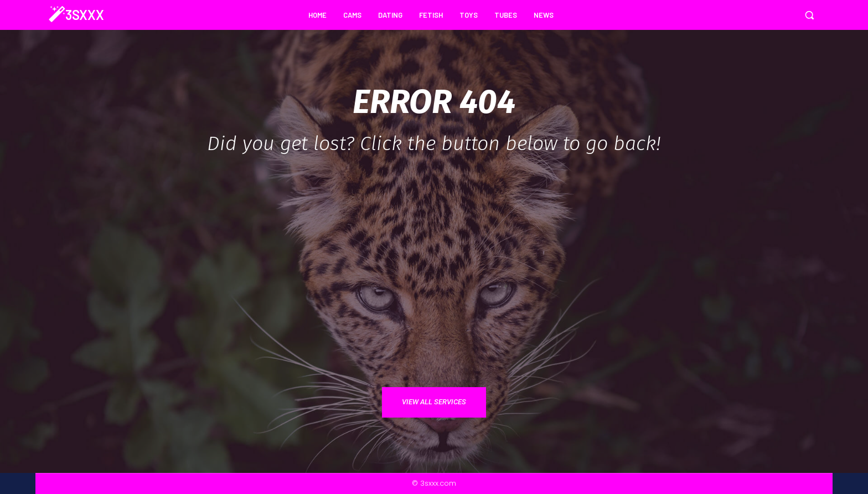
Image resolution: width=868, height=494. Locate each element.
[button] (809, 15)
